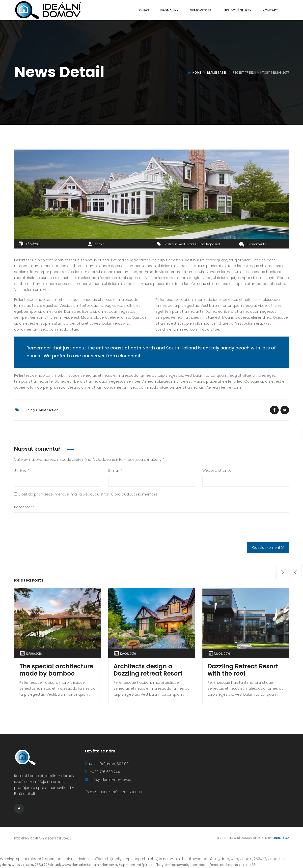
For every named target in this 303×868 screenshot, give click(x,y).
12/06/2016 (34, 654)
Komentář (24, 507)
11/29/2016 (33, 244)
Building (28, 410)
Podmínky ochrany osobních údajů (43, 838)
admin (100, 244)
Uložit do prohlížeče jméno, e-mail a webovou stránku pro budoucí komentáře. (88, 494)
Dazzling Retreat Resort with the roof (243, 670)
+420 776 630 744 (102, 772)
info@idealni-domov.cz (108, 780)
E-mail (115, 470)
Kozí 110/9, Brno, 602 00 (107, 764)
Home (197, 73)
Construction (47, 410)
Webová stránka (217, 470)
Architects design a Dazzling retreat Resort (148, 670)
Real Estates (217, 73)
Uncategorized (209, 244)
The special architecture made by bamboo (56, 670)
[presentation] (209, 611)
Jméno (22, 470)
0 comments (252, 244)
